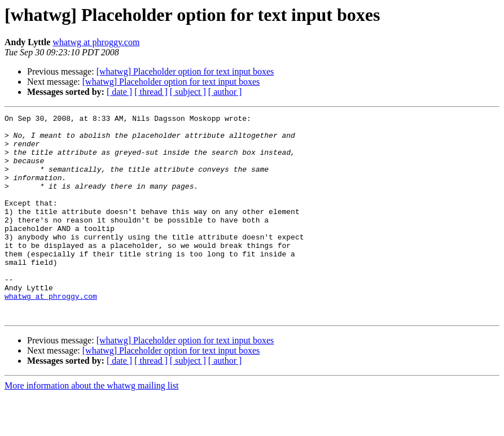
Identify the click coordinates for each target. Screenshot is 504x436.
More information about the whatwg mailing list (91, 426)
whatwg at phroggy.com (96, 42)
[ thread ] (151, 92)
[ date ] (119, 92)
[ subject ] (188, 92)
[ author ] (225, 92)
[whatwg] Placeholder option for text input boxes (185, 71)
